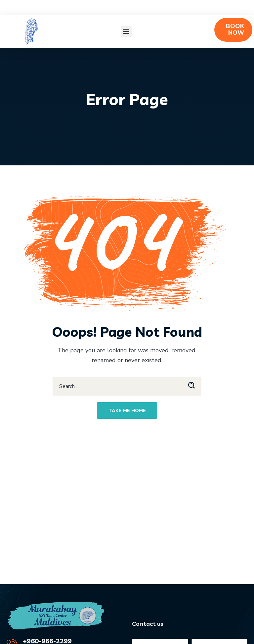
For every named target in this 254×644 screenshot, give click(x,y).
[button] (126, 32)
